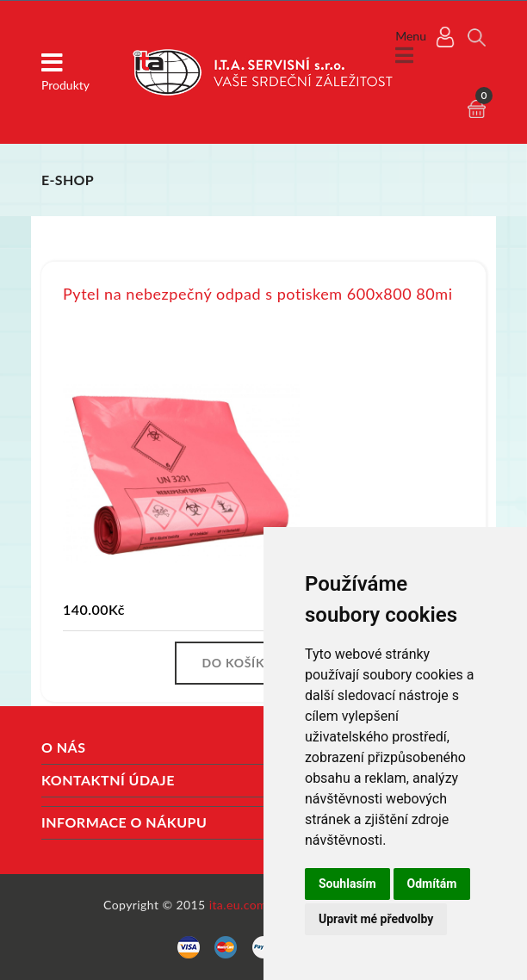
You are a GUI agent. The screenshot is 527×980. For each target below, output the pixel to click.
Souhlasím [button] (347, 884)
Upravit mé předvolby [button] (376, 919)
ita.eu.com (238, 905)
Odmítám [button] (432, 884)
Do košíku (238, 663)
